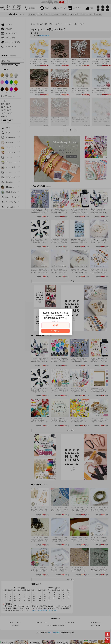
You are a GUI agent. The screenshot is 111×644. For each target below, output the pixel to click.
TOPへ (108, 634)
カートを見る (108, 640)
